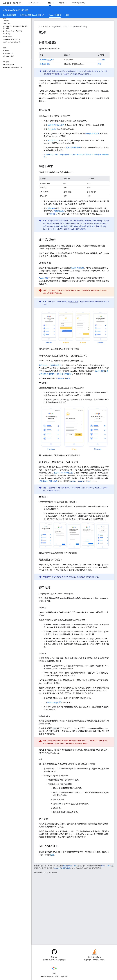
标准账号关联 (45, 64)
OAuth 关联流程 (78, 268)
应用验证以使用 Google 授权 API (32, 15)
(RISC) (53, 214)
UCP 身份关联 (99, 71)
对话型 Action (53, 141)
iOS (69, 379)
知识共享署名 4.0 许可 (71, 866)
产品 (47, 27)
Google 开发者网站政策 (62, 868)
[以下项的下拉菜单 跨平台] (67, 3)
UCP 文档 (101, 60)
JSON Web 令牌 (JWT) (48, 481)
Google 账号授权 (9, 15)
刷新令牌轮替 (53, 703)
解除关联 (52, 208)
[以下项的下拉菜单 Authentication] (43, 3)
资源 (67, 15)
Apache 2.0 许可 (107, 866)
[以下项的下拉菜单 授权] (54, 3)
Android (61, 379)
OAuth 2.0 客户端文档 (77, 229)
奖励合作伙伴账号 (73, 148)
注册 (52, 855)
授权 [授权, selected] (50, 3)
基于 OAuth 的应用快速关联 (50, 365)
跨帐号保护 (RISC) (78, 3)
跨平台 (62, 3)
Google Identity (56, 27)
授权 (66, 27)
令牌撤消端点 (59, 211)
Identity (12, 3)
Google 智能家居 (92, 134)
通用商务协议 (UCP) (47, 60)
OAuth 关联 (43, 278)
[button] (15, 31)
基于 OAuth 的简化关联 (63, 473)
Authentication (34, 3)
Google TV (52, 129)
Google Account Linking (16, 10)
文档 (100, 64)
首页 (40, 27)
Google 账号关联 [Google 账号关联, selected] (55, 15)
